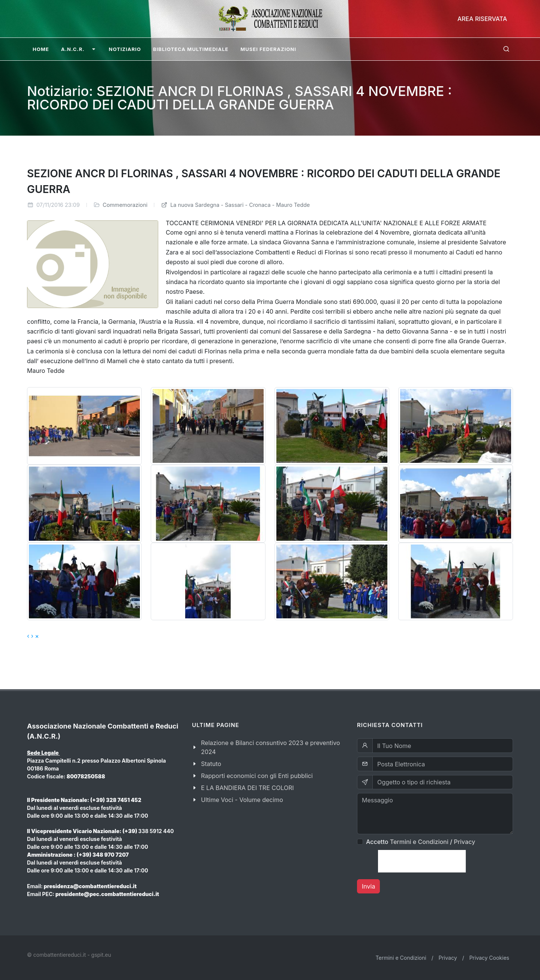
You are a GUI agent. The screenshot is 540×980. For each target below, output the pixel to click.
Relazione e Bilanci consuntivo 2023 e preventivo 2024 (271, 747)
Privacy (464, 842)
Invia (368, 886)
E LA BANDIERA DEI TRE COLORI (247, 788)
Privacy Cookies (489, 958)
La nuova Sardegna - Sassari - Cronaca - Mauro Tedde (235, 205)
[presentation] (422, 861)
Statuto (211, 764)
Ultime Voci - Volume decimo (242, 800)
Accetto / (421, 842)
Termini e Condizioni (419, 842)
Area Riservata (482, 19)
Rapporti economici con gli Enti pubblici (257, 776)
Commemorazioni (125, 205)
